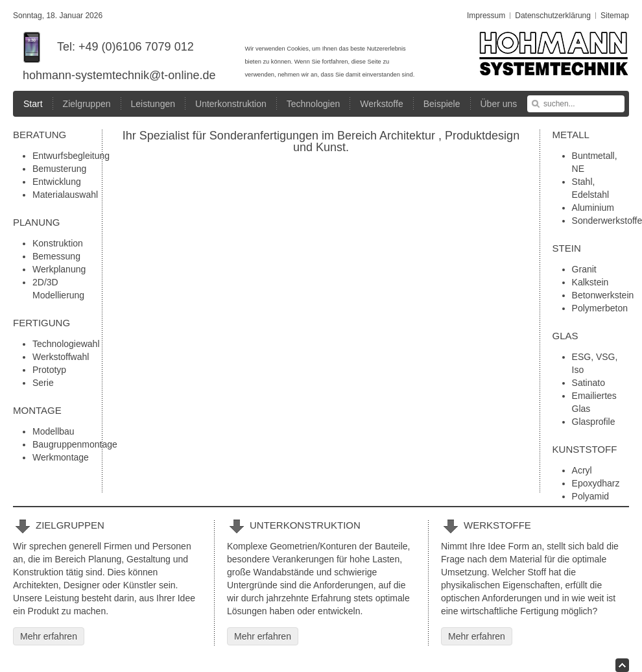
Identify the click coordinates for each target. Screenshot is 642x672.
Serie (43, 383)
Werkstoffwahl (61, 357)
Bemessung (56, 256)
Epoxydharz (596, 483)
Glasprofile (594, 422)
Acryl (582, 470)
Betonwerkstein (603, 295)
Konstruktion (58, 243)
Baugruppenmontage (75, 444)
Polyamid (591, 496)
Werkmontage (61, 457)
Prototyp (49, 370)
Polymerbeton (600, 308)
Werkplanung (59, 269)
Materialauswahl (65, 195)
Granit (584, 269)
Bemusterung (59, 169)
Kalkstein (590, 282)
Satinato (588, 383)
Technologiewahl (66, 344)
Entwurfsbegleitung (71, 156)
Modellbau (53, 431)
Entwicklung (57, 182)
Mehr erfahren (49, 636)
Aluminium (593, 208)
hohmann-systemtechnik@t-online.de (119, 75)
